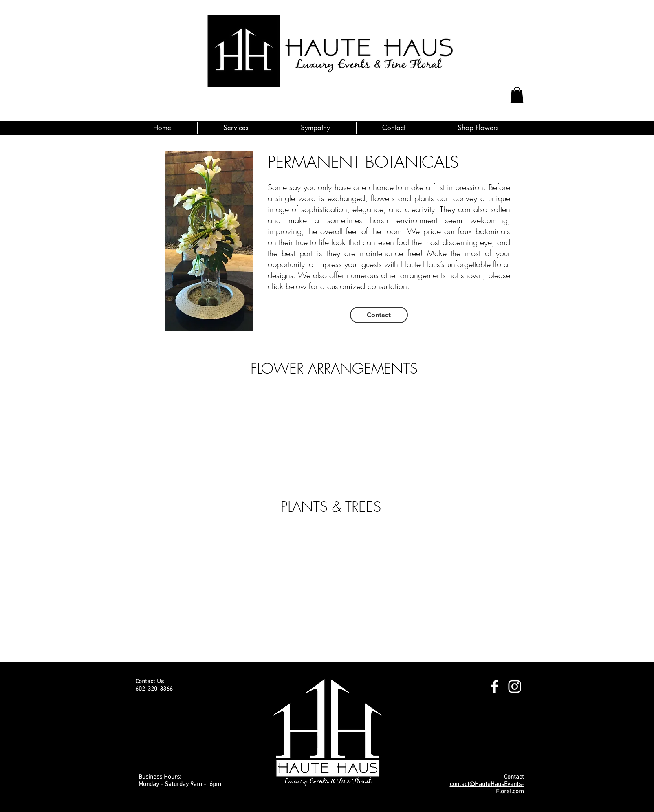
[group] (322, 431)
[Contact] (379, 315)
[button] (517, 95)
